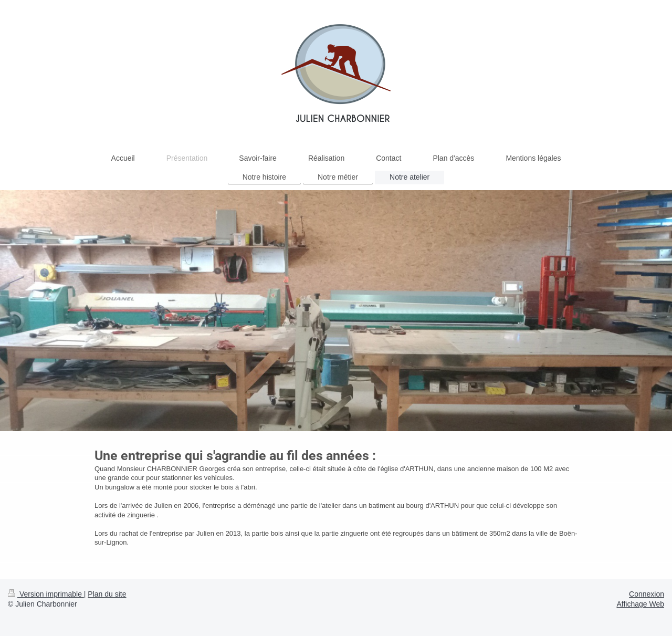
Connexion (647, 594)
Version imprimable (46, 594)
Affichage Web (640, 604)
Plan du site (107, 594)
